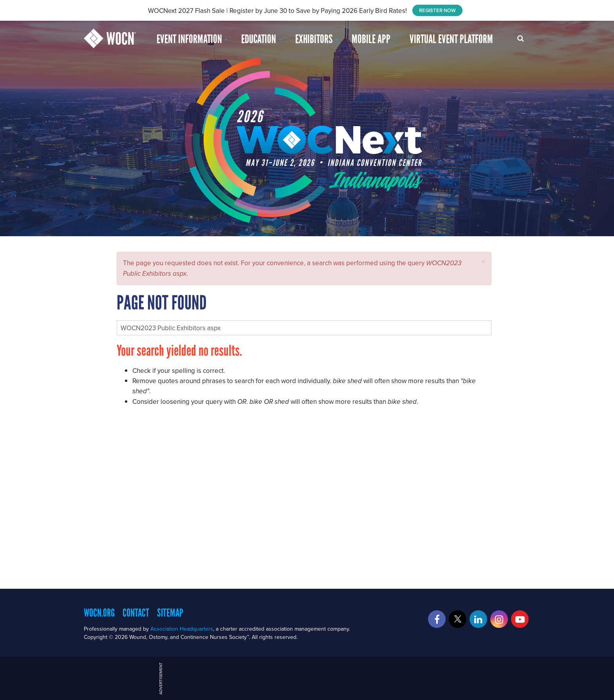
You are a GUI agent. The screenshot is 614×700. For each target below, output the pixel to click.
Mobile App (374, 39)
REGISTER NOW (437, 10)
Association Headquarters (182, 629)
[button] (483, 261)
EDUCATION (262, 39)
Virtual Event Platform (451, 39)
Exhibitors (317, 39)
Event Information (192, 39)
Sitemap (170, 613)
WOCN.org (99, 613)
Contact (136, 613)
